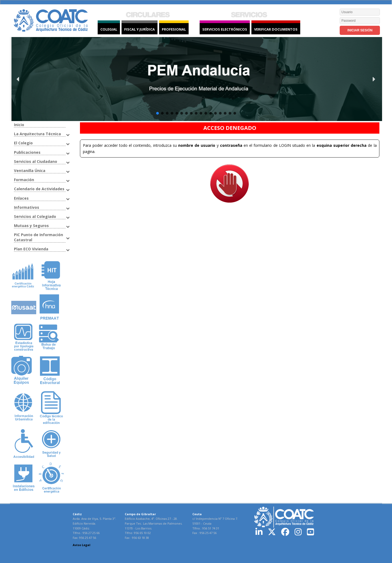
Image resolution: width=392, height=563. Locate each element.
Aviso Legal (82, 545)
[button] (196, 79)
